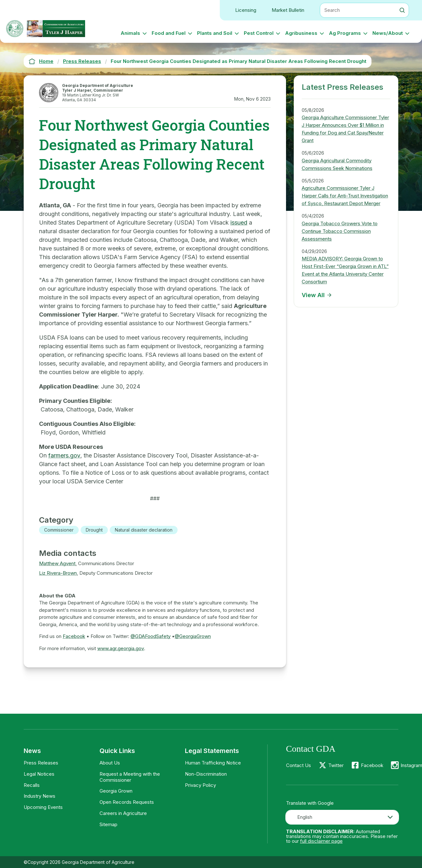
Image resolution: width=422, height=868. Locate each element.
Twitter (336, 765)
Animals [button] (130, 33)
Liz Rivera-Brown (58, 573)
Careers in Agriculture (123, 813)
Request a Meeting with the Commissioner (130, 777)
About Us (110, 763)
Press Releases (41, 763)
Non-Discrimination (206, 774)
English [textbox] (305, 817)
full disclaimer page (321, 841)
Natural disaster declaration (144, 530)
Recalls (32, 785)
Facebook (74, 636)
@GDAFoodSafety (151, 636)
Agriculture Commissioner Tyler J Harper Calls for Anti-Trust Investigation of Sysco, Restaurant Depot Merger (345, 196)
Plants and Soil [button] (215, 33)
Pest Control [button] (259, 33)
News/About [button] (388, 33)
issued (239, 223)
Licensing (246, 10)
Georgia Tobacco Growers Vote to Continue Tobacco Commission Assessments (340, 231)
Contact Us (299, 765)
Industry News (40, 796)
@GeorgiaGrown (193, 636)
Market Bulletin (288, 10)
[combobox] (342, 817)
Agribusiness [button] (301, 33)
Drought (94, 530)
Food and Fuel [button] (169, 33)
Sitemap (108, 824)
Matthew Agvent (57, 563)
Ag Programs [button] (345, 33)
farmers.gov (64, 455)
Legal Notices (39, 774)
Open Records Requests (127, 802)
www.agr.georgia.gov (121, 648)
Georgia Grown (116, 791)
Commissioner (59, 530)
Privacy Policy (200, 785)
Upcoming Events (43, 807)
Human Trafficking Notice (213, 763)
